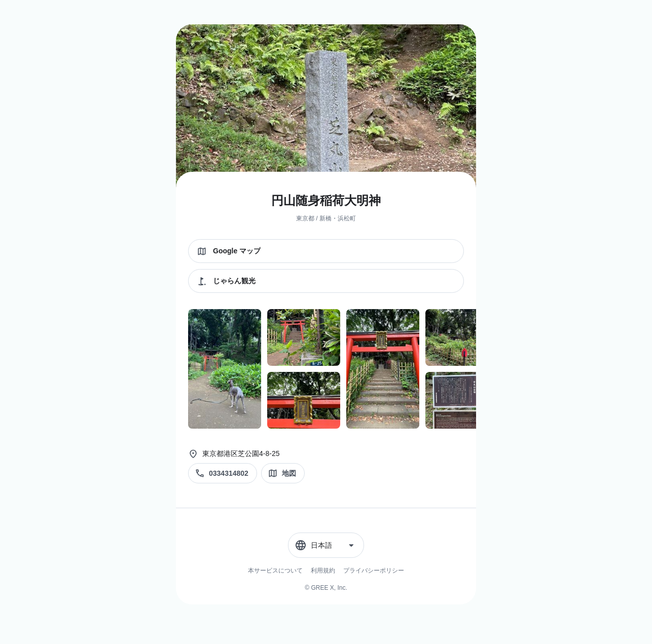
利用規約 (323, 571)
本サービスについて (275, 571)
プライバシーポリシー (374, 571)
